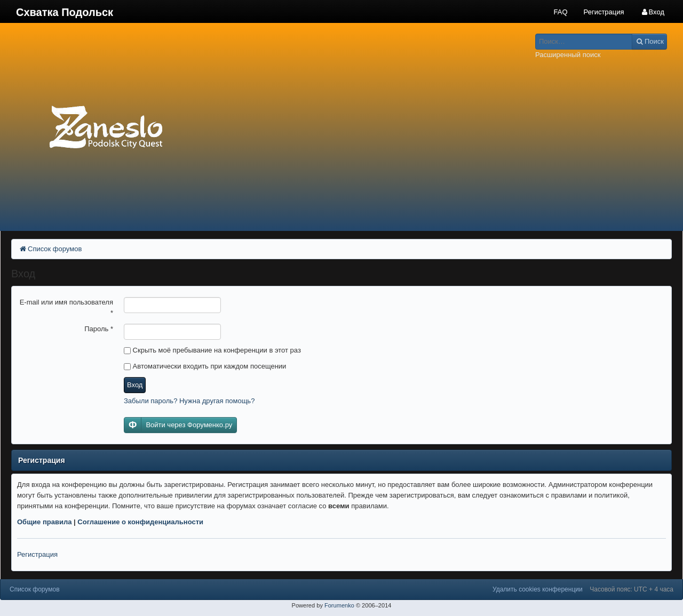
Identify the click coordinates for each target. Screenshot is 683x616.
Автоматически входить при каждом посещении (205, 366)
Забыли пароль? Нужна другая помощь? (189, 401)
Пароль (99, 329)
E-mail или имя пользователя (66, 307)
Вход (135, 385)
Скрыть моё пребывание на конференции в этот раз (212, 350)
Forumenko (339, 605)
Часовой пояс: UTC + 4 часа (632, 589)
